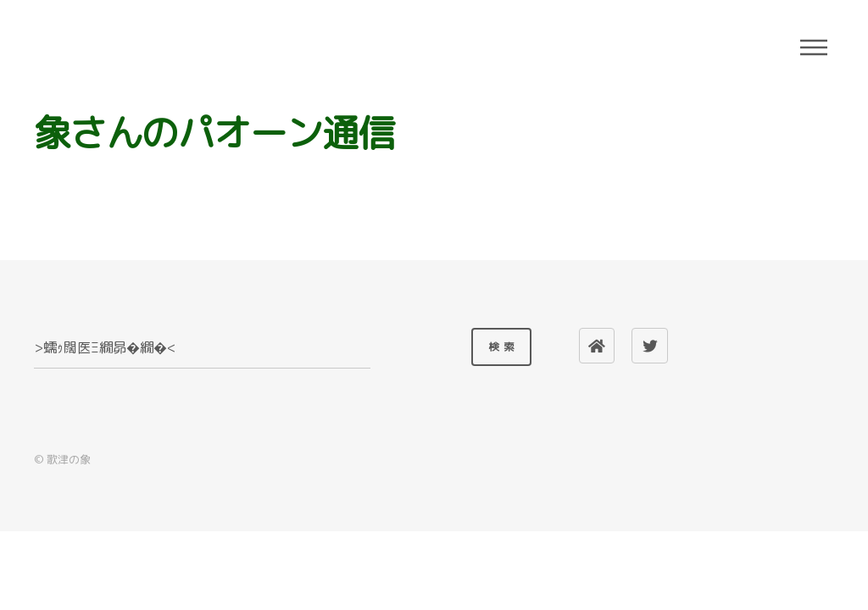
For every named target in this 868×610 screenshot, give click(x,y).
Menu (814, 47)
